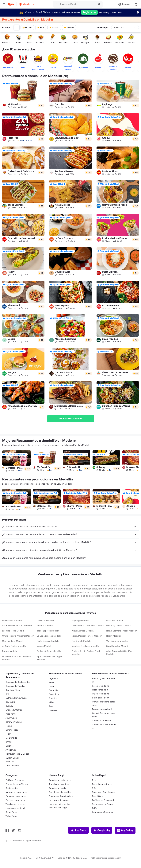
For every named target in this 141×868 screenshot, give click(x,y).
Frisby (8, 734)
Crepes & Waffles (14, 710)
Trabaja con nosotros (59, 784)
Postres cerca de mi (102, 709)
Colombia (53, 690)
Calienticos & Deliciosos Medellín (88, 626)
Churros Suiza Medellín (13, 641)
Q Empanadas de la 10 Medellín (17, 626)
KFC (7, 694)
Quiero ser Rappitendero (61, 796)
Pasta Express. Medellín (48, 641)
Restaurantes (12, 788)
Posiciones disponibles (60, 792)
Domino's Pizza (13, 690)
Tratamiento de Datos (102, 804)
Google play (102, 830)
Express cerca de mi (15, 800)
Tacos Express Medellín (48, 631)
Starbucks (10, 702)
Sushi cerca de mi (101, 698)
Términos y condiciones (110, 12)
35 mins (54, 27)
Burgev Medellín (10, 651)
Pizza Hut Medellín (115, 621)
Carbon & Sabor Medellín (49, 651)
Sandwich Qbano (14, 722)
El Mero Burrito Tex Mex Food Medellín (86, 653)
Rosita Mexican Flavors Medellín (87, 636)
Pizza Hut (10, 762)
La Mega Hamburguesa (17, 698)
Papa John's (11, 714)
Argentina (53, 679)
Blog (94, 780)
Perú (51, 706)
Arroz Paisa (11, 750)
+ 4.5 (40, 27)
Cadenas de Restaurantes (18, 682)
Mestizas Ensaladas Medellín (85, 646)
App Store (78, 830)
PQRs (95, 808)
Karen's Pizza (12, 730)
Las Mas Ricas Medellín (13, 631)
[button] (27, 4)
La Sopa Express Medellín (49, 636)
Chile (51, 687)
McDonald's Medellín (12, 621)
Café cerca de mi (100, 694)
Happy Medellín (114, 636)
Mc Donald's (11, 738)
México (52, 702)
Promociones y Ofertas (17, 784)
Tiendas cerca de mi (15, 804)
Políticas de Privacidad (103, 800)
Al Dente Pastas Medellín (14, 646)
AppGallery (125, 830)
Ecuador (53, 698)
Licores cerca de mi (15, 808)
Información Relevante (103, 812)
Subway (9, 706)
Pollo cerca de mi (100, 686)
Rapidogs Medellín (80, 621)
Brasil (52, 683)
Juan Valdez (11, 718)
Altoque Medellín (45, 626)
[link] (23, 94)
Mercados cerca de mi (16, 792)
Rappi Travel (11, 812)
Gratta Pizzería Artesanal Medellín (18, 636)
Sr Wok (9, 742)
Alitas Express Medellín (83, 631)
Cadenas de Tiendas (15, 686)
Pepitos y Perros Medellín (118, 626)
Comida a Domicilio (101, 721)
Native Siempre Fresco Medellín (122, 631)
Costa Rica (54, 694)
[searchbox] (77, 4)
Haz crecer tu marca (59, 800)
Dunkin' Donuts (12, 758)
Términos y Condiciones (104, 792)
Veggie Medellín (44, 646)
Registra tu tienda (57, 788)
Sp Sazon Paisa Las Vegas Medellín (49, 658)
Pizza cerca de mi (101, 690)
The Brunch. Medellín (81, 641)
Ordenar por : (103, 27)
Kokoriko (10, 746)
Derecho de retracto (102, 784)
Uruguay (53, 710)
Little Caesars (12, 766)
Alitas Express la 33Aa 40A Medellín (119, 653)
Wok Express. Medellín (117, 641)
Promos (27, 27)
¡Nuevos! (69, 27)
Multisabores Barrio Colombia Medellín (16, 658)
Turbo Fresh (11, 816)
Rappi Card (97, 796)
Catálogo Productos (15, 780)
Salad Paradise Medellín (118, 646)
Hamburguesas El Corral (17, 754)
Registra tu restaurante (60, 780)
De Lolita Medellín (45, 621)
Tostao (9, 726)
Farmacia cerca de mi (16, 796)
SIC (94, 788)
